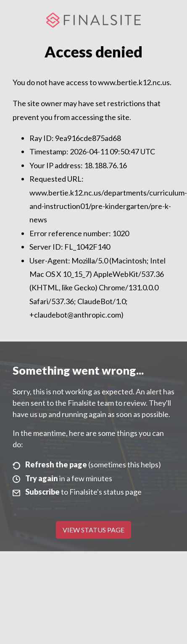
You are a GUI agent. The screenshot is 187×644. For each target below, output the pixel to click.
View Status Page (93, 530)
